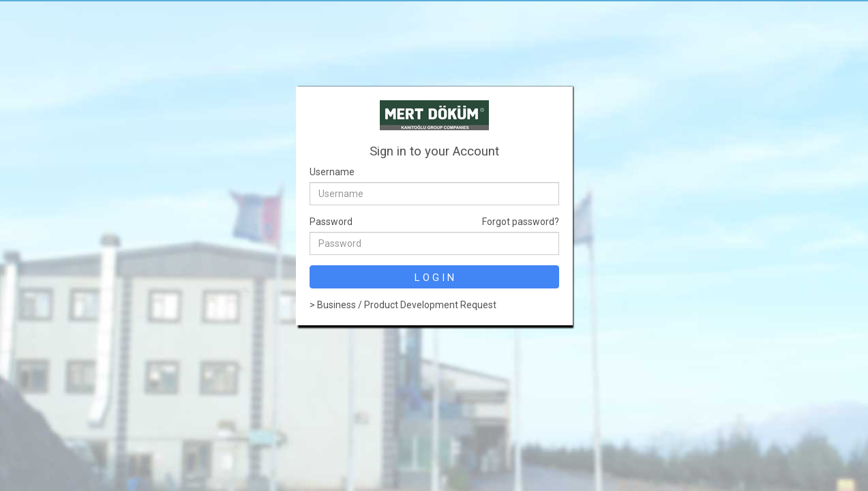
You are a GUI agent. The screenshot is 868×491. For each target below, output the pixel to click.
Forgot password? (521, 222)
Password (331, 222)
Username (332, 172)
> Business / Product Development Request (403, 305)
